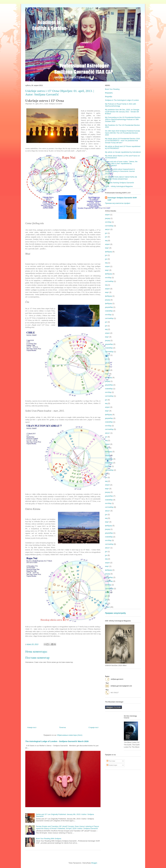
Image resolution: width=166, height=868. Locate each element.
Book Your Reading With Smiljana (49, 839)
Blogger (94, 863)
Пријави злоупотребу (115, 613)
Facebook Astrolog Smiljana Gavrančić (120, 183)
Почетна (63, 727)
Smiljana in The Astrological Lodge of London (122, 100)
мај (106, 240)
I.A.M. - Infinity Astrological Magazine (119, 186)
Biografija (109, 97)
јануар (108, 218)
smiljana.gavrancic (117, 679)
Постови (111, 761)
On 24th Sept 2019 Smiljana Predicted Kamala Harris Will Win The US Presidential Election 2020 (122, 133)
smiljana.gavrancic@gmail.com (121, 686)
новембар (109, 311)
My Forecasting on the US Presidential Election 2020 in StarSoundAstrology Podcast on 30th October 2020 (123, 119)
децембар (109, 307)
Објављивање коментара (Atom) (70, 735)
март (107, 248)
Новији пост (32, 727)
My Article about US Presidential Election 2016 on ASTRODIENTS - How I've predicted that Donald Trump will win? (122, 141)
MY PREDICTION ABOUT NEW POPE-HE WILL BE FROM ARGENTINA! (121, 178)
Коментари (112, 765)
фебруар (108, 252)
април (107, 215)
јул (106, 233)
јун (106, 237)
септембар (109, 226)
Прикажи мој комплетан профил (118, 203)
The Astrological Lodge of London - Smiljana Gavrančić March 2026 (57, 741)
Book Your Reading (112, 89)
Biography (109, 93)
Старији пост (94, 727)
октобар (108, 222)
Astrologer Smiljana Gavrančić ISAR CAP (122, 199)
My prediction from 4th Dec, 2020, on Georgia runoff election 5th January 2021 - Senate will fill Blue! (122, 112)
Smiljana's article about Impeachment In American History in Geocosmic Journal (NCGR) (120, 171)
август (108, 229)
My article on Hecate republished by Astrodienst (123, 152)
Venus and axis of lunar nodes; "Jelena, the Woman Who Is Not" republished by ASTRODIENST (121, 164)
